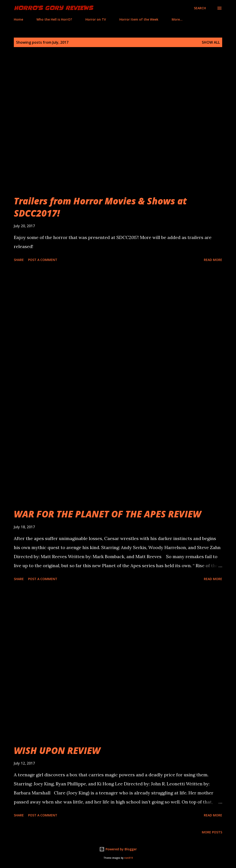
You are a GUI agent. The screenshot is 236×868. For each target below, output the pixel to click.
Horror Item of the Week (139, 19)
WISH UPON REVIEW (57, 750)
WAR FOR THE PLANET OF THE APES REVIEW (107, 514)
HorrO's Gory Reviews (53, 8)
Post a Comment (43, 260)
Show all (211, 42)
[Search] (200, 8)
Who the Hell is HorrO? (54, 19)
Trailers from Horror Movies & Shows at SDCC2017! (100, 207)
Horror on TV (96, 19)
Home (18, 19)
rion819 (128, 858)
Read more (213, 260)
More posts (212, 832)
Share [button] (19, 260)
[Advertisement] (118, 315)
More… (177, 19)
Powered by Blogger (118, 849)
